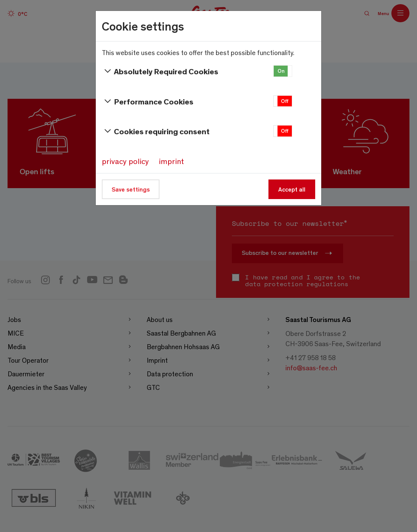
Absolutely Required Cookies (160, 71)
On (281, 71)
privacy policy (125, 161)
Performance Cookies (148, 101)
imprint (171, 161)
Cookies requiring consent (156, 131)
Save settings (131, 189)
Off (285, 101)
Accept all (292, 189)
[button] (283, 71)
